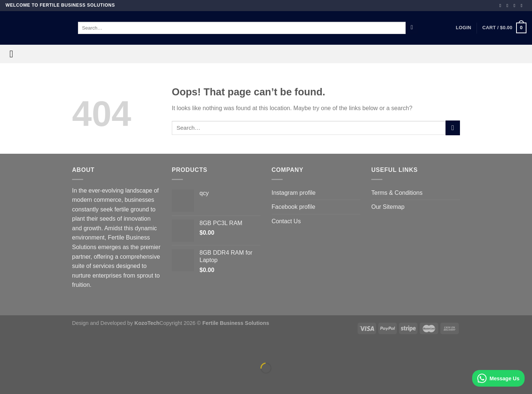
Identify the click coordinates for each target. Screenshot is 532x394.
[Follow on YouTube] (523, 6)
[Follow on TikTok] (516, 6)
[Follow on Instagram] (509, 6)
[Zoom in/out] (29, 350)
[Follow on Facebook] (502, 6)
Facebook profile (293, 207)
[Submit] (412, 28)
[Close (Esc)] (7, 350)
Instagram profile (294, 193)
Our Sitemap (388, 207)
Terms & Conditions (397, 193)
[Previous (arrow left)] (7, 381)
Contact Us (286, 221)
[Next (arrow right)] (29, 381)
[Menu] (15, 54)
